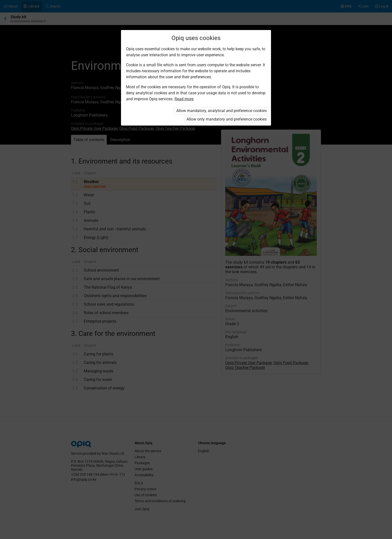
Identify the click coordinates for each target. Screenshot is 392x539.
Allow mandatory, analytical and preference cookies (221, 111)
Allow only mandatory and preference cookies (227, 119)
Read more (184, 99)
